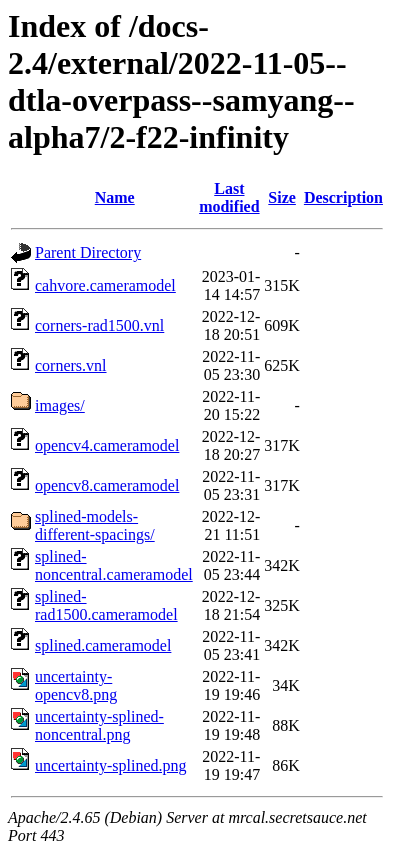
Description (343, 197)
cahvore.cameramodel (105, 285)
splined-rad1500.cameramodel (106, 605)
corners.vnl (71, 365)
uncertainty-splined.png (111, 765)
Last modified (229, 197)
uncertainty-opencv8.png (76, 685)
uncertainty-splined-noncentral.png (99, 725)
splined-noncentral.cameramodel (114, 565)
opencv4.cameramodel (107, 445)
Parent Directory (88, 252)
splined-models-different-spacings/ (95, 525)
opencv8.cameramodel (107, 485)
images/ (60, 405)
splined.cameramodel (103, 645)
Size (282, 197)
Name (115, 197)
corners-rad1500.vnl (99, 325)
